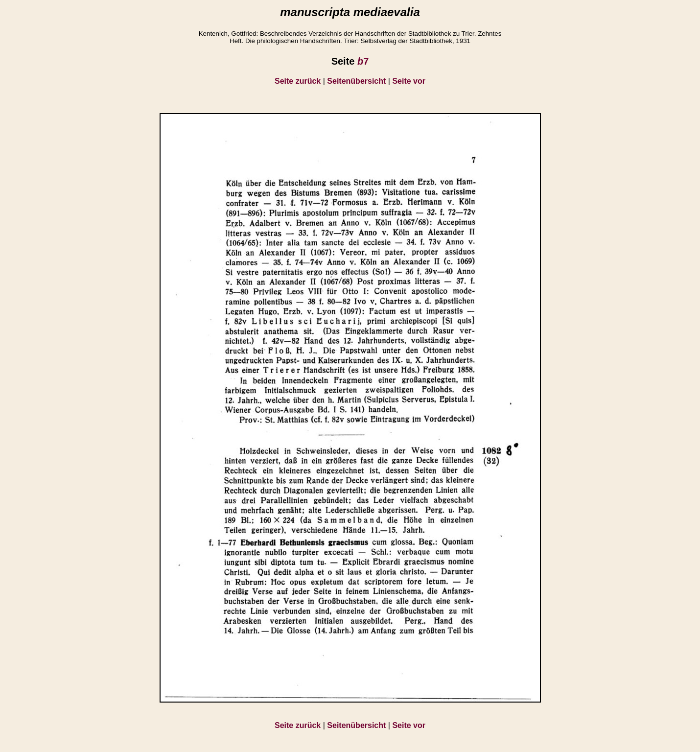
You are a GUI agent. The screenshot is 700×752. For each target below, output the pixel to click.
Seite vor (409, 81)
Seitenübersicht (356, 81)
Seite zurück (298, 81)
